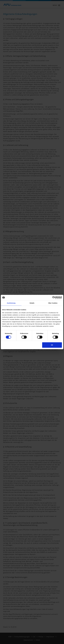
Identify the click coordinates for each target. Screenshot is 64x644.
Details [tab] (32, 303)
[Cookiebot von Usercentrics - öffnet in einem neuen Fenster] (54, 298)
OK (52, 345)
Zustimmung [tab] (11, 303)
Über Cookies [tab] (53, 303)
